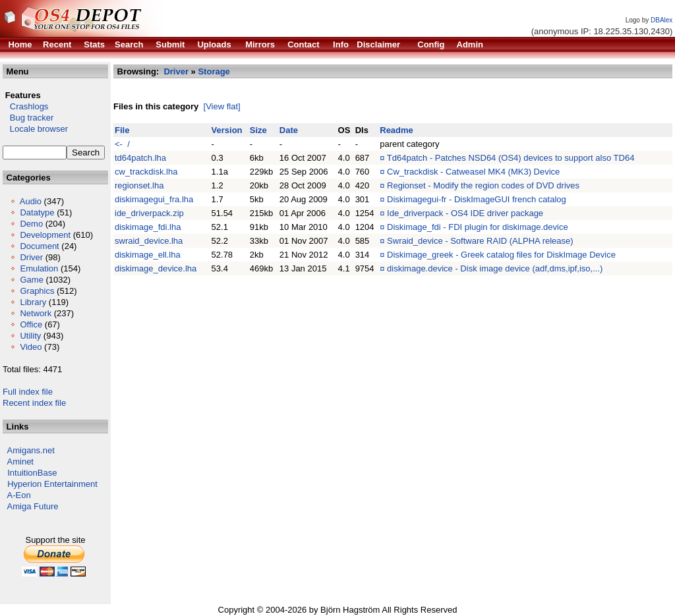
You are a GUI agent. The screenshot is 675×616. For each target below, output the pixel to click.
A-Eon (19, 495)
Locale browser (35, 129)
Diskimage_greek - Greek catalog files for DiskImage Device (501, 255)
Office (31, 324)
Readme (396, 130)
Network (36, 313)
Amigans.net (31, 450)
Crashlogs (25, 106)
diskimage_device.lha (156, 268)
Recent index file (34, 403)
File (122, 130)
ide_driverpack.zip (149, 213)
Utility (30, 336)
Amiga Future (33, 506)
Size (258, 130)
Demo (31, 224)
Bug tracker (28, 118)
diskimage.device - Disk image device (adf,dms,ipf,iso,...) (495, 268)
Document (39, 246)
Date (289, 130)
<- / (122, 144)
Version (227, 130)
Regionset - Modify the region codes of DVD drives (483, 185)
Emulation (39, 268)
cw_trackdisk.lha (146, 172)
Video (31, 347)
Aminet (20, 462)
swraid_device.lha (149, 241)
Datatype (37, 212)
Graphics (37, 291)
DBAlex (661, 20)
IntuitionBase (32, 473)
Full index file (28, 392)
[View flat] (222, 106)
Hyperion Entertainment (52, 484)
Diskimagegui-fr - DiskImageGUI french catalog (477, 199)
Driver (31, 257)
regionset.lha (139, 185)
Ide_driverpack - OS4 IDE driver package (465, 213)
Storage (214, 71)
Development (45, 235)
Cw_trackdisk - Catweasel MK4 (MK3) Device (473, 172)
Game (31, 280)
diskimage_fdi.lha (148, 227)
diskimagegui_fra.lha (154, 199)
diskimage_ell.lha (148, 255)
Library (33, 302)
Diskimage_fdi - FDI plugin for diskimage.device (478, 227)
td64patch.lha (140, 158)
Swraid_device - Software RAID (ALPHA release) (480, 241)
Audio (31, 201)
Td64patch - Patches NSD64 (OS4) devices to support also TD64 (511, 158)
